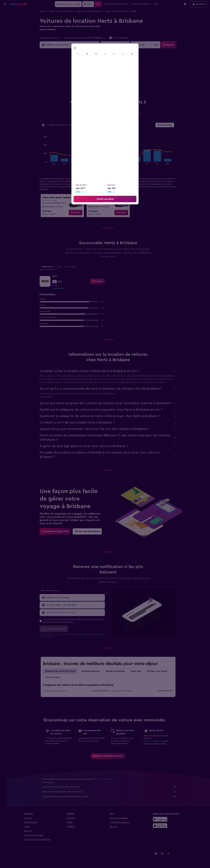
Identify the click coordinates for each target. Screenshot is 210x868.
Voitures (44, 11)
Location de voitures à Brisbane (118, 11)
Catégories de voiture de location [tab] (62, 673)
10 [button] (88, 77)
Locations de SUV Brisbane (122, 693)
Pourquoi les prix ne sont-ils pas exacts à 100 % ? (111, 799)
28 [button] (68, 97)
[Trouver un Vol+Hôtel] (5, 29)
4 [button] (94, 71)
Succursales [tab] (72, 269)
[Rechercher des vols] (5, 12)
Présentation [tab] (49, 269)
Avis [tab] (61, 269)
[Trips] (5, 37)
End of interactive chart (44, 164)
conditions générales (85, 637)
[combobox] (51, 38)
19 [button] (101, 84)
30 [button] (81, 97)
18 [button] (94, 84)
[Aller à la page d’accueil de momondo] (18, 4)
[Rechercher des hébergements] (5, 18)
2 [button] (81, 71)
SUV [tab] (126, 134)
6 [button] (62, 77)
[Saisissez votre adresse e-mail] (76, 615)
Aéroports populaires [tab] (92, 673)
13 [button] (62, 84)
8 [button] (75, 77)
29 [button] (75, 97)
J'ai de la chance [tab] (54, 679)
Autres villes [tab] (138, 673)
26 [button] (101, 90)
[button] (5, 4)
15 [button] (75, 84)
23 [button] (81, 90)
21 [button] (68, 90)
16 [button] (81, 84)
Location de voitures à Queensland (91, 11)
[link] (77, 215)
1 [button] (75, 71)
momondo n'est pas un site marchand (111, 789)
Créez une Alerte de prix (156, 743)
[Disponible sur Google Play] (164, 821)
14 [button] (68, 84)
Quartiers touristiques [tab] (117, 673)
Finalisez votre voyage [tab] (159, 673)
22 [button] (75, 90)
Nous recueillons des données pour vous (111, 794)
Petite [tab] (94, 134)
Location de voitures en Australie (63, 11)
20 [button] (62, 90)
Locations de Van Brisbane (56, 693)
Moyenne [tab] (105, 134)
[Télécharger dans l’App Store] (164, 828)
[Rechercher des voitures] (5, 24)
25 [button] (94, 90)
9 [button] (81, 77)
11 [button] (94, 77)
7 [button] (68, 77)
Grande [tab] (117, 134)
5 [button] (101, 71)
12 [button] (101, 77)
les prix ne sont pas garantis (106, 781)
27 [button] (62, 97)
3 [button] (88, 71)
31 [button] (88, 97)
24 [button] (88, 90)
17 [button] (88, 84)
